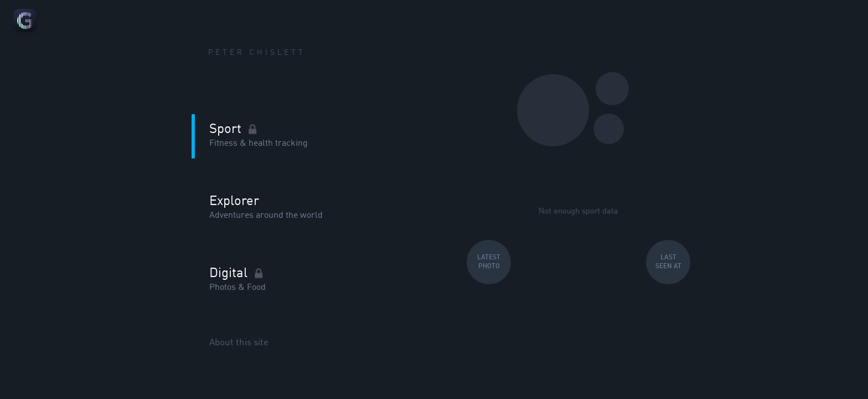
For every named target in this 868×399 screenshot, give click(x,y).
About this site (239, 342)
